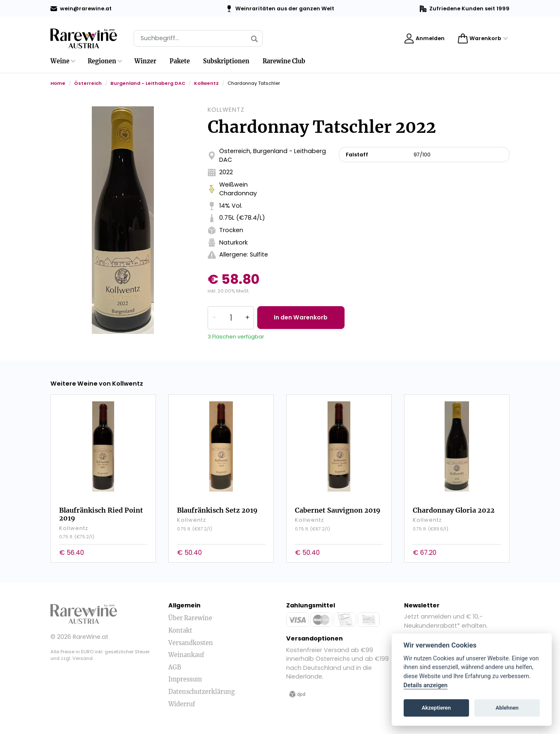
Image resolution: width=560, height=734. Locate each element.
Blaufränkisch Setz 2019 (217, 510)
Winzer (145, 61)
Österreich (88, 83)
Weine (60, 61)
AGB (175, 667)
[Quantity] (231, 318)
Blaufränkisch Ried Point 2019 (101, 514)
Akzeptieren (436, 708)
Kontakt (180, 630)
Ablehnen (507, 708)
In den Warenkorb (302, 317)
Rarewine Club (284, 61)
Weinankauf (186, 655)
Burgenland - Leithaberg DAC (148, 83)
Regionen (102, 61)
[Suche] (198, 38)
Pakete (180, 61)
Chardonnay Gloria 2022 (454, 510)
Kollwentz (206, 83)
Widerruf (182, 704)
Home (58, 83)
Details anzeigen (426, 685)
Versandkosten (191, 643)
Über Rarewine (190, 618)
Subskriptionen (226, 61)
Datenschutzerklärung (202, 691)
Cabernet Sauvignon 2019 (338, 510)
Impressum (185, 679)
